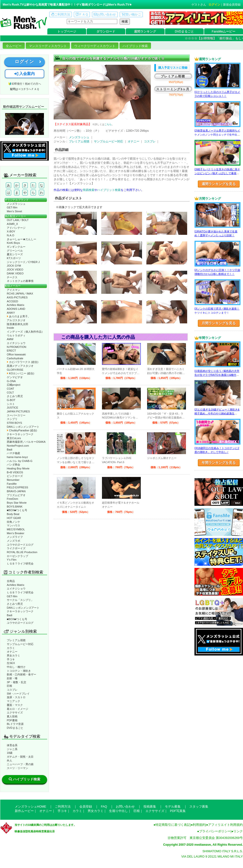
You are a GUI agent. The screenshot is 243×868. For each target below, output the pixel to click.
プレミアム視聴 (16, 640)
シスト (11, 404)
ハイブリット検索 (109, 190)
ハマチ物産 (13, 453)
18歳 (10, 753)
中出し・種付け (16, 667)
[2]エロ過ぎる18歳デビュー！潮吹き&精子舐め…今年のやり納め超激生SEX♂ (217, 414)
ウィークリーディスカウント (95, 46)
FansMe (12, 484)
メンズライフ (15, 537)
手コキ (11, 659)
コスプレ (12, 690)
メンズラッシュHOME (30, 807)
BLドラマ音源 (15, 724)
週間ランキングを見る (219, 184)
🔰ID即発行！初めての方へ (24, 84)
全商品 (11, 581)
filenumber (13, 480)
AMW (10, 339)
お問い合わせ (105, 14)
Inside (10, 328)
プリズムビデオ (16, 495)
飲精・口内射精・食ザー (21, 674)
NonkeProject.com (18, 446)
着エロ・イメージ (17, 709)
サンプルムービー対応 (20, 644)
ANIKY (11, 313)
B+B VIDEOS (15, 472)
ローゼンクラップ (17, 556)
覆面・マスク (15, 705)
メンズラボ (13, 541)
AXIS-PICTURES (17, 297)
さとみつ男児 (15, 396)
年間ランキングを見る (219, 463)
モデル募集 (173, 807)
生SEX (11, 663)
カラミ (11, 648)
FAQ (104, 807)
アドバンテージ (16, 228)
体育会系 (12, 745)
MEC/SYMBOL (16, 529)
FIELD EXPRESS (17, 487)
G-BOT (11, 400)
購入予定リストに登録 (173, 68)
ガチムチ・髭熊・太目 (20, 757)
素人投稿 (12, 716)
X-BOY (11, 231)
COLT (10, 393)
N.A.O (10, 235)
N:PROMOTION (17, 347)
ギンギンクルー (16, 247)
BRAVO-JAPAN (16, 491)
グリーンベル (15, 251)
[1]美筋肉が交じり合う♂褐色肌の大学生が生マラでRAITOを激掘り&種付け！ (217, 375)
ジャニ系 (12, 749)
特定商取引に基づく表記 (173, 825)
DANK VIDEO (15, 273)
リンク (238, 831)
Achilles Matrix (16, 305)
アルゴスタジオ (16, 320)
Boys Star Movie (17, 503)
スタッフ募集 (199, 807)
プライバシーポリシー (215, 831)
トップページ (67, 31)
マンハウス (13, 525)
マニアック (13, 701)
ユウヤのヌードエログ (20, 545)
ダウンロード (106, 31)
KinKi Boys (13, 243)
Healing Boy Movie (18, 468)
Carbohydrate (15, 358)
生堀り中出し (118, 811)
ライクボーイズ (16, 548)
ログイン (214, 5)
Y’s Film (12, 560)
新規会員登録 (232, 5)
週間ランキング (145, 31)
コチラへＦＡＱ (30, 89)
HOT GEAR (14, 518)
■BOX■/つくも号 (17, 510)
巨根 (9, 686)
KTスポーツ (14, 258)
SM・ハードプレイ (18, 694)
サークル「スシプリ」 (20, 600)
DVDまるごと (184, 31)
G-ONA (11, 381)
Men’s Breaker (16, 533)
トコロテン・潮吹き (19, 671)
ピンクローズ (15, 476)
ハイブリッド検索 (135, 46)
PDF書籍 (12, 720)
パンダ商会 (13, 465)
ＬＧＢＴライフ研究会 (20, 564)
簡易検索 (89, 190)
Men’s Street (14, 211)
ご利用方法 (61, 14)
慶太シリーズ (15, 254)
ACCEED (13, 301)
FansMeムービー (224, 31)
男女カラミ (13, 655)
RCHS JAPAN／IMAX (20, 294)
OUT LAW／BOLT (18, 220)
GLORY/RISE (15, 370)
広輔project (14, 385)
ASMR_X (12, 224)
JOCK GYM (14, 266)
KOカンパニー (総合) (21, 373)
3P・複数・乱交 (17, 682)
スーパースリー (16, 415)
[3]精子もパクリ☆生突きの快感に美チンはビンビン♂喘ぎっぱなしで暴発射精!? (217, 173)
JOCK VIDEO (15, 270)
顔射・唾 (12, 678)
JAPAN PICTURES (18, 411)
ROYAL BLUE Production (22, 552)
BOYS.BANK (15, 507)
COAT (10, 389)
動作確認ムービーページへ (25, 124)
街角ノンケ (13, 522)
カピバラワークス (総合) (23, 362)
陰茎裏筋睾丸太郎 (17, 324)
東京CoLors (14, 438)
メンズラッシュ (16, 204)
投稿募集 (150, 807)
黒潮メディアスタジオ (20, 366)
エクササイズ (15, 712)
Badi (9, 450)
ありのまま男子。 (19, 316)
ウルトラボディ (16, 336)
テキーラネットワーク (20, 434)
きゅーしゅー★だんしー (21, 239)
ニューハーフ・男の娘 (20, 764)
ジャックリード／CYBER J (23, 262)
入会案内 (25, 74)
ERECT (11, 351)
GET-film (12, 207)
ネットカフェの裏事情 (20, 281)
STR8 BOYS (14, 423)
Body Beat (13, 514)
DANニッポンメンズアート (23, 427)
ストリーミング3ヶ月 (173, 89)
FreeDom (13, 499)
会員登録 (86, 807)
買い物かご (131, 14)
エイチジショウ (16, 343)
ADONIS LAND (16, 309)
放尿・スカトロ (16, 697)
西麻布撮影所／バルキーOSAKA (26, 442)
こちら (108, 124)
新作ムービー (24, 811)
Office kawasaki (16, 354)
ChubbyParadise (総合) (22, 430)
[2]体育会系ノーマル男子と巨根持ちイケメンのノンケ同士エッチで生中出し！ (217, 135)
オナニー (12, 652)
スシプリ (12, 419)
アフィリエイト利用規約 (225, 825)
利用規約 (199, 825)
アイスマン (13, 290)
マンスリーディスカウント (48, 46)
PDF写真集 (178, 811)
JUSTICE (13, 408)
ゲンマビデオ (15, 377)
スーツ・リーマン (17, 768)
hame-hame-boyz (17, 457)
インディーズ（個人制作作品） (25, 332)
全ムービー (14, 46)
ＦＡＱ (82, 14)
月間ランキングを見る (219, 323)
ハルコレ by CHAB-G (20, 461)
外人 (9, 761)
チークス (12, 277)
